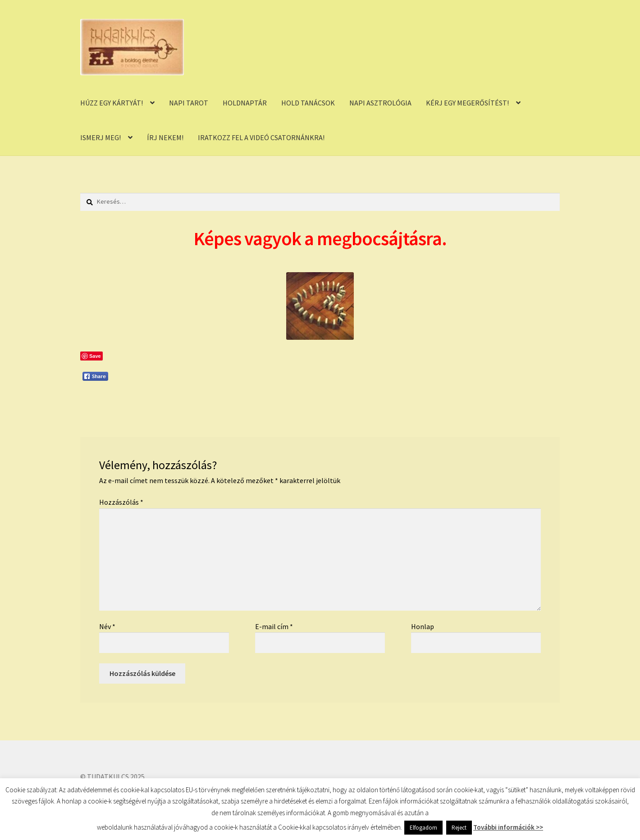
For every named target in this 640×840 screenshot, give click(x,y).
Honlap (423, 626)
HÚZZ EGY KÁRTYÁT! (112, 103)
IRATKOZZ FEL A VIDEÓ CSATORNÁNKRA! (261, 137)
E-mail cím (274, 626)
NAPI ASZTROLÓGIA (380, 103)
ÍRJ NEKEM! (165, 137)
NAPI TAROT (189, 103)
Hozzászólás (121, 502)
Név (107, 626)
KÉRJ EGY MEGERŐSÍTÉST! (467, 103)
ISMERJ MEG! (101, 137)
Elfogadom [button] (423, 828)
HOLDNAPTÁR (245, 103)
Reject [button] (459, 828)
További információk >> (508, 827)
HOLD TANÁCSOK (308, 103)
